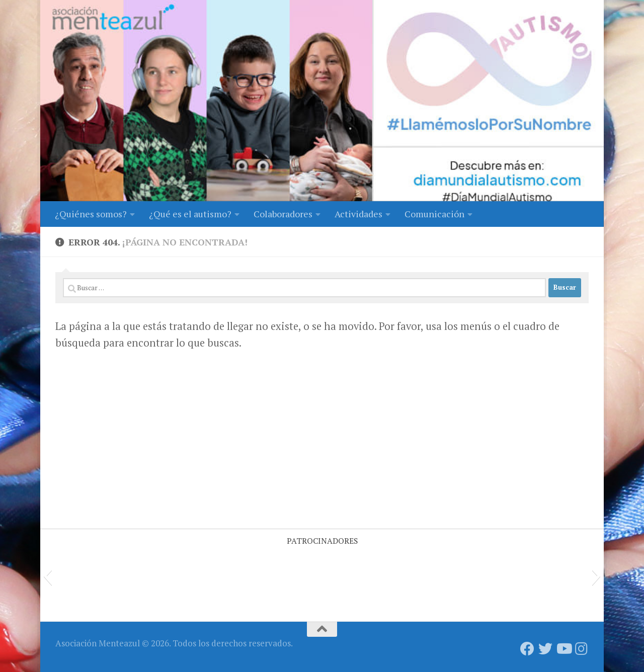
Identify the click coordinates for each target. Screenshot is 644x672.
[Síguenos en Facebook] (527, 649)
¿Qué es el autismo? (190, 214)
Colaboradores (283, 214)
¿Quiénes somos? (91, 214)
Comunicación (434, 214)
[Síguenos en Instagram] (582, 649)
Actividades (358, 214)
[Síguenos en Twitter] (545, 649)
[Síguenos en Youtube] (563, 649)
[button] (48, 576)
